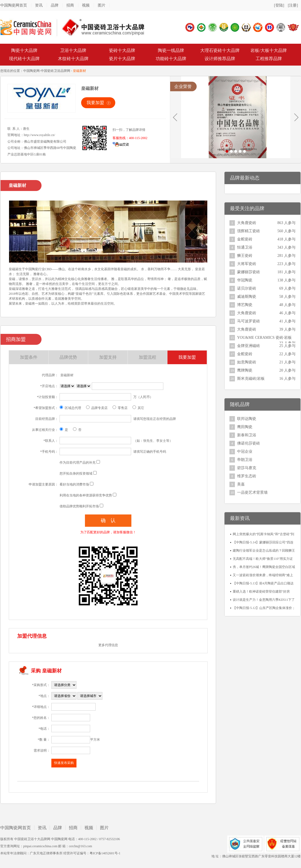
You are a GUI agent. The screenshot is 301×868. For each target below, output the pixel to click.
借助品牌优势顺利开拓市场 (79, 506)
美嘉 (241, 484)
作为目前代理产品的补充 (78, 463)
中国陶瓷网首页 (14, 5)
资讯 (39, 5)
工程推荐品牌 (269, 59)
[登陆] (279, 5)
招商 (70, 5)
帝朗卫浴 (245, 460)
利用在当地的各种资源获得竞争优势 (86, 495)
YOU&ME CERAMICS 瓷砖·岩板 (264, 338)
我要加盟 (95, 103)
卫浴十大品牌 (73, 50)
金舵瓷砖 (245, 239)
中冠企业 (245, 451)
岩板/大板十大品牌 (268, 50)
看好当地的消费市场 (74, 484)
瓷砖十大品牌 (122, 50)
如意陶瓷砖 (247, 362)
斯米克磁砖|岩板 (251, 379)
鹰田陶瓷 (245, 427)
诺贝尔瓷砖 (247, 288)
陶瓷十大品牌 (24, 50)
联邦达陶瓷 (247, 419)
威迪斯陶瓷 (247, 297)
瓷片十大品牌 (122, 59)
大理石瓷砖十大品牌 (220, 50)
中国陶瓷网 (31, 71)
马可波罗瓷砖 (249, 321)
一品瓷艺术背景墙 (252, 492)
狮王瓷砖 (245, 256)
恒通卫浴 (245, 247)
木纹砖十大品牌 (73, 59)
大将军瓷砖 (247, 264)
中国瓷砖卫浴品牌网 (55, 71)
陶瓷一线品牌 (171, 50)
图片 (102, 5)
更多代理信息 (108, 645)
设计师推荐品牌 (220, 59)
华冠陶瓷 (245, 280)
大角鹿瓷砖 (247, 223)
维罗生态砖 (247, 476)
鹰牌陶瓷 (245, 370)
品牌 (55, 5)
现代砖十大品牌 (24, 59)
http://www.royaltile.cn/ (39, 135)
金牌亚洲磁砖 (249, 346)
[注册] (293, 5)
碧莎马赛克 (247, 468)
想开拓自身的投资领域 (76, 473)
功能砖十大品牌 (171, 59)
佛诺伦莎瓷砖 (249, 443)
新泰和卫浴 (247, 435)
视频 (86, 5)
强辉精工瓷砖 (249, 231)
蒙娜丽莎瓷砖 (249, 272)
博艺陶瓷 (245, 305)
